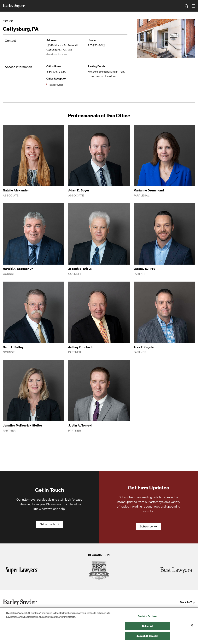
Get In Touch (49, 524)
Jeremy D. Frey (144, 269)
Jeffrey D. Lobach (81, 347)
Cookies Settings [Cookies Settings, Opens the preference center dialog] (148, 616)
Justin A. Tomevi (80, 425)
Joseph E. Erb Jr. (80, 269)
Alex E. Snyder (144, 347)
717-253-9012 (96, 45)
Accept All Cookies (147, 636)
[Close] (192, 625)
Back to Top (187, 602)
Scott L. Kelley (13, 347)
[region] (99, 626)
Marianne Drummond (149, 190)
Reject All (148, 626)
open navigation (193, 5)
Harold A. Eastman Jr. (18, 269)
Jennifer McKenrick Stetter (23, 425)
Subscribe (148, 526)
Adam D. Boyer (79, 190)
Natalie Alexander (16, 190)
